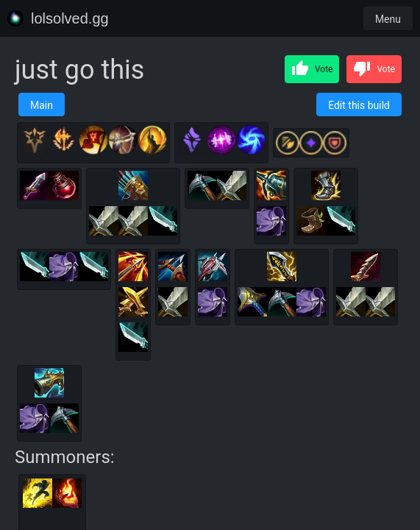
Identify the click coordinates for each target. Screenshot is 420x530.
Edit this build (359, 105)
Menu (388, 19)
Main (42, 105)
